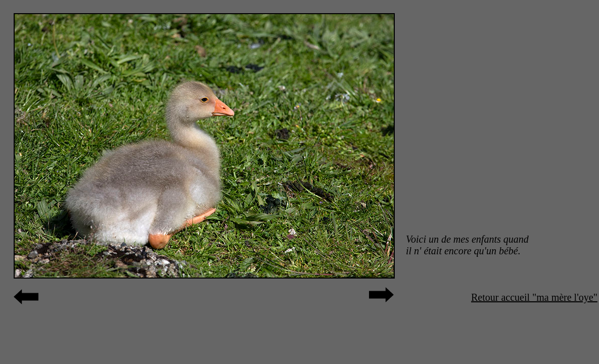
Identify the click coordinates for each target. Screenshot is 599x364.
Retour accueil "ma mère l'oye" (534, 297)
